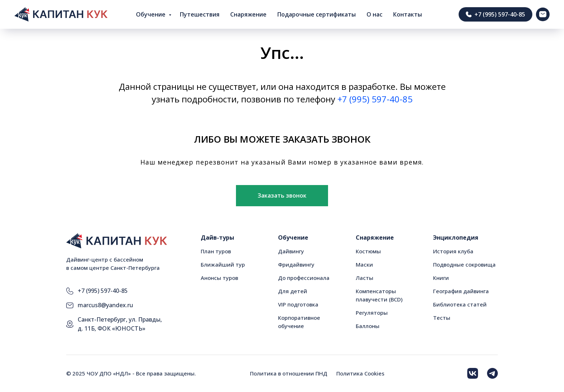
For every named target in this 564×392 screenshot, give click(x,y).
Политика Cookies (360, 373)
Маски (364, 264)
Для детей (293, 291)
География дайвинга (461, 291)
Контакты (408, 14)
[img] (473, 373)
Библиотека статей (460, 304)
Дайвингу (291, 251)
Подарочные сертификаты (317, 14)
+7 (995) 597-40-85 (375, 99)
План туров (216, 251)
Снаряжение (248, 14)
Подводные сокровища (464, 264)
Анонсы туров (219, 278)
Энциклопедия (456, 237)
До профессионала (304, 278)
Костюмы (368, 251)
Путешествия (200, 14)
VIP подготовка (298, 304)
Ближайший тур (223, 264)
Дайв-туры (217, 237)
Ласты (365, 278)
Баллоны (368, 326)
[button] (282, 196)
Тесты (442, 318)
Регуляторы (372, 313)
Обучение (151, 14)
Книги (441, 278)
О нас (374, 14)
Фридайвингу (296, 264)
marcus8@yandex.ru (105, 305)
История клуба (453, 251)
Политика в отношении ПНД (289, 373)
